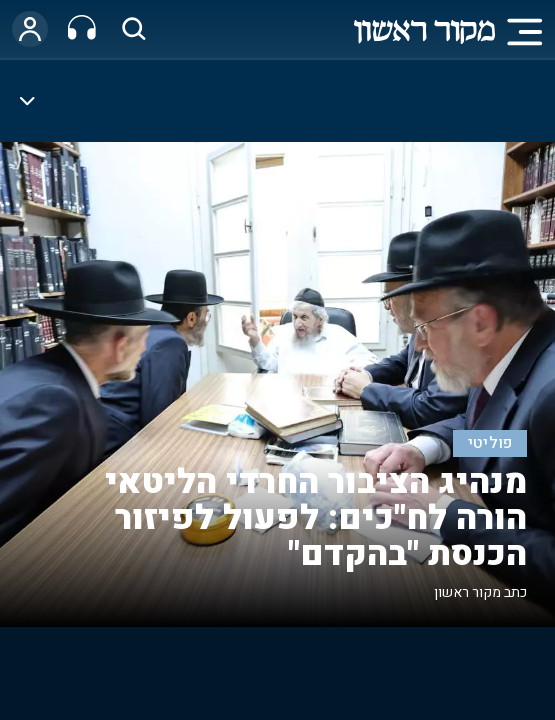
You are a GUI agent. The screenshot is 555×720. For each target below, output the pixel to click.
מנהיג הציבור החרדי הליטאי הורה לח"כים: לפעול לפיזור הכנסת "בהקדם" (316, 518)
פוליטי (490, 443)
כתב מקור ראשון (480, 592)
